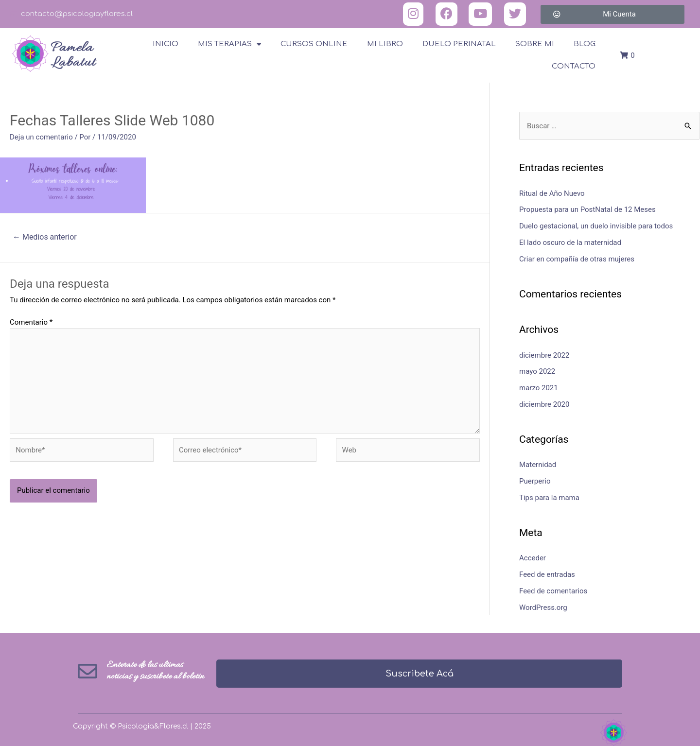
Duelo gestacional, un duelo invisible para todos (596, 226)
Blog (585, 44)
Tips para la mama (549, 498)
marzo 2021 (539, 388)
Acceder (533, 558)
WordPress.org (543, 607)
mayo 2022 (537, 371)
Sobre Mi (535, 44)
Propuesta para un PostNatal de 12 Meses (587, 209)
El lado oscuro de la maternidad (570, 243)
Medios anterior (45, 237)
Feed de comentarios (553, 591)
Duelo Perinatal (459, 44)
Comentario (31, 322)
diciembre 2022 (544, 355)
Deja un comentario (41, 137)
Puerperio (535, 481)
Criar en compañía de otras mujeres (577, 259)
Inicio (166, 44)
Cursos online (314, 44)
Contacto (574, 66)
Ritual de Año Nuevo (552, 193)
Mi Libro (385, 44)
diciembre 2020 (544, 404)
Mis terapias (229, 44)
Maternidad (538, 465)
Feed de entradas (547, 574)
